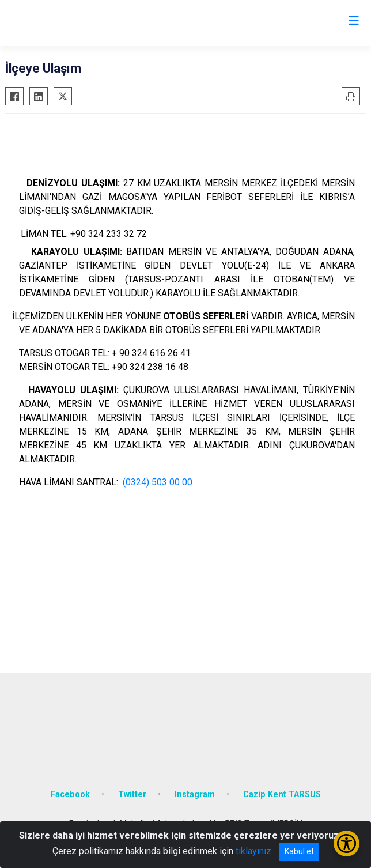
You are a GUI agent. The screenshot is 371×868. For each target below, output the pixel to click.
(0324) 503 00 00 (158, 482)
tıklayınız (253, 851)
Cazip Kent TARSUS (282, 795)
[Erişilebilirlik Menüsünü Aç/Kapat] (347, 844)
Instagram (195, 795)
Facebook (70, 795)
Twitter (132, 795)
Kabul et (299, 851)
